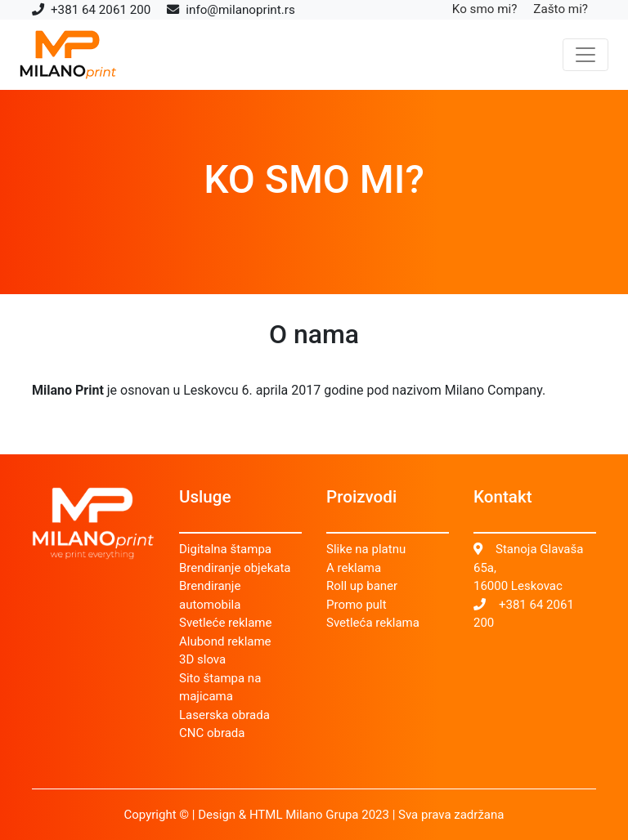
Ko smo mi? (485, 9)
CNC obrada (212, 733)
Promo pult (357, 605)
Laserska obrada (224, 715)
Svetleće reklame (225, 623)
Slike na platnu (366, 549)
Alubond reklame (225, 641)
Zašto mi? (561, 9)
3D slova (202, 659)
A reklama (354, 568)
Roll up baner (362, 586)
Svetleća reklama (373, 623)
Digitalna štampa (225, 549)
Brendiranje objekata (235, 568)
